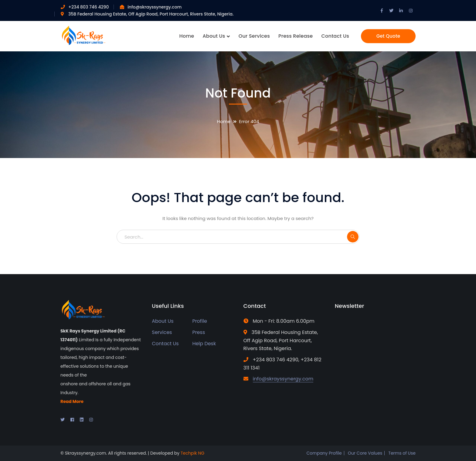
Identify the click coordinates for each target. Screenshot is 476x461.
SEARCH (353, 237)
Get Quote (388, 36)
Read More (72, 401)
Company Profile (324, 453)
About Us (163, 321)
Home (224, 121)
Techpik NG (192, 453)
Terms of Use (402, 453)
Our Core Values (365, 453)
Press (199, 332)
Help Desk (204, 344)
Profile (200, 321)
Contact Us (165, 344)
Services (162, 332)
